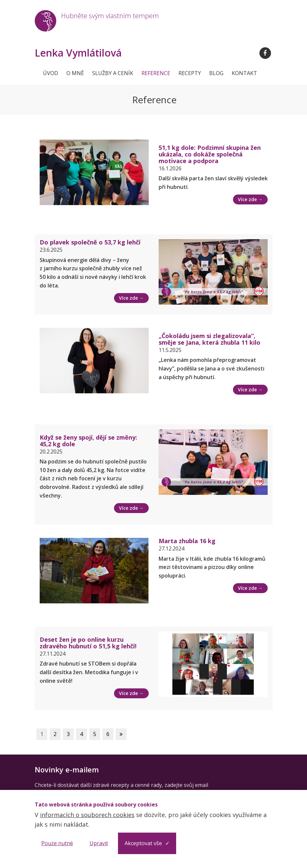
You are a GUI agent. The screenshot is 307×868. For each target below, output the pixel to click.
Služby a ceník (113, 73)
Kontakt (244, 73)
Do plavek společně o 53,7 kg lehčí (90, 242)
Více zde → (250, 199)
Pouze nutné (57, 843)
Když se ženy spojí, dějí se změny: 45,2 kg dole (88, 441)
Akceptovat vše (143, 843)
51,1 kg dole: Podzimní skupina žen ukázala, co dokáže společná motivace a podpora (210, 154)
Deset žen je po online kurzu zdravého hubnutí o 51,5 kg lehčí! (88, 643)
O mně (75, 73)
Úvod (51, 73)
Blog (216, 73)
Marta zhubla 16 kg (187, 541)
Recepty (190, 73)
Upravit (99, 843)
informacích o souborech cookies (87, 815)
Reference (156, 73)
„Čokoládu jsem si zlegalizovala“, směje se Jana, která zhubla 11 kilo (210, 339)
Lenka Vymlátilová (78, 53)
